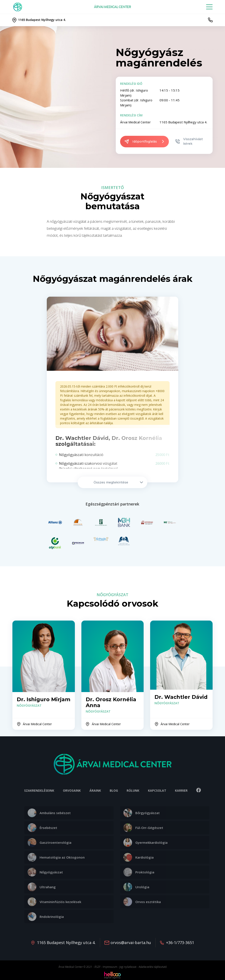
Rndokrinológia (46, 917)
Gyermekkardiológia (145, 842)
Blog (114, 790)
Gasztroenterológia (50, 842)
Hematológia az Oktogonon (56, 857)
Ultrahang (42, 887)
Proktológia (139, 872)
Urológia (136, 887)
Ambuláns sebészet (49, 813)
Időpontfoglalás (144, 142)
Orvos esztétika (142, 902)
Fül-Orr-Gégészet (143, 828)
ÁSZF (97, 967)
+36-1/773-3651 (180, 943)
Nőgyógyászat (45, 872)
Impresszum (110, 967)
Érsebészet (42, 828)
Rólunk (133, 790)
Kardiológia (139, 857)
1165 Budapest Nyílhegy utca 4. (66, 943)
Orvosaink (72, 790)
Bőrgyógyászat (142, 813)
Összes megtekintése (118, 482)
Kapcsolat (157, 790)
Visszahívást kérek (189, 141)
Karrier (181, 790)
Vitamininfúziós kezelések (54, 902)
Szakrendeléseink (39, 790)
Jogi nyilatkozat (128, 967)
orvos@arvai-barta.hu (131, 943)
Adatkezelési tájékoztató (153, 967)
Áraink (95, 790)
